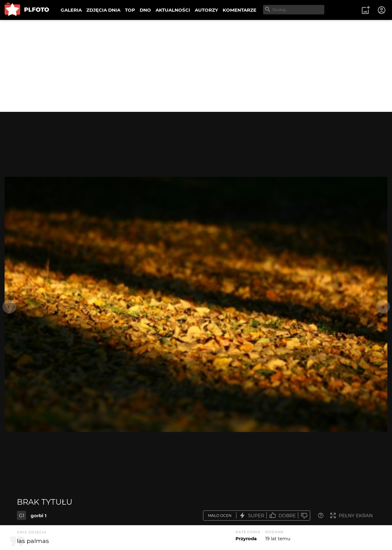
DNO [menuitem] (145, 10)
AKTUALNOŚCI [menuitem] (173, 10)
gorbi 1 (39, 516)
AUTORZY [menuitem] (206, 10)
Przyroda (246, 539)
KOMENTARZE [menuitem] (239, 10)
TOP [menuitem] (130, 10)
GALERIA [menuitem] (71, 10)
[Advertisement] (196, 66)
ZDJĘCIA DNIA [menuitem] (103, 10)
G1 (22, 516)
